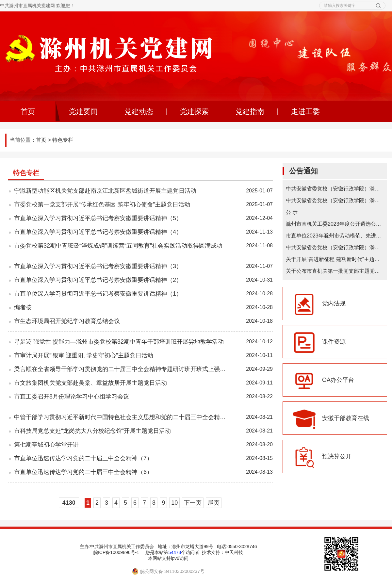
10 (174, 503)
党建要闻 (83, 112)
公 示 (292, 212)
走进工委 (305, 112)
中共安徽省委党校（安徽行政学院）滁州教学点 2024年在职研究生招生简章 (335, 200)
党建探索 (194, 112)
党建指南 (250, 112)
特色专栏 (63, 140)
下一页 (193, 503)
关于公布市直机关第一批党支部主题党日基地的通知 (335, 271)
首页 (41, 140)
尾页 (214, 503)
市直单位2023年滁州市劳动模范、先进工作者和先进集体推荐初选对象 (335, 236)
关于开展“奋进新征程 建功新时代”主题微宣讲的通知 (335, 259)
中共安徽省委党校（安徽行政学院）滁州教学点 (335, 247)
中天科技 (234, 552)
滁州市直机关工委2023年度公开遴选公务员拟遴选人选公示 (335, 224)
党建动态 (139, 112)
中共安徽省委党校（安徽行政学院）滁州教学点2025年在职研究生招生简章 (335, 189)
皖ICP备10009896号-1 (116, 552)
